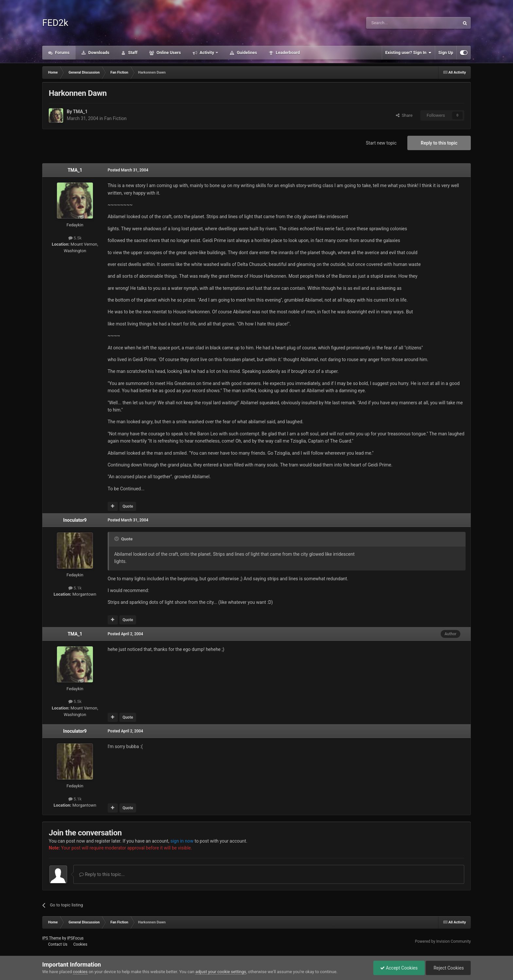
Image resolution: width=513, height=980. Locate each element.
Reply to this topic (439, 143)
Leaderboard (287, 52)
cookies (80, 972)
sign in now (182, 841)
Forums (62, 52)
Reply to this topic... (102, 874)
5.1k (75, 588)
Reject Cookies (448, 968)
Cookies (80, 944)
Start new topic (381, 143)
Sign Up (446, 52)
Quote (128, 506)
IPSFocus (75, 938)
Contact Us (58, 944)
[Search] (397, 23)
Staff (132, 52)
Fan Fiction (116, 118)
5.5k (75, 238)
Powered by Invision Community (443, 941)
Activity (207, 52)
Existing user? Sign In (408, 53)
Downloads (98, 52)
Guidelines (246, 52)
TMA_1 (80, 112)
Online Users (168, 52)
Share (404, 115)
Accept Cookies (399, 968)
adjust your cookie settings (221, 972)
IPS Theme (52, 938)
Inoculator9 (75, 520)
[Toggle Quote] (117, 539)
